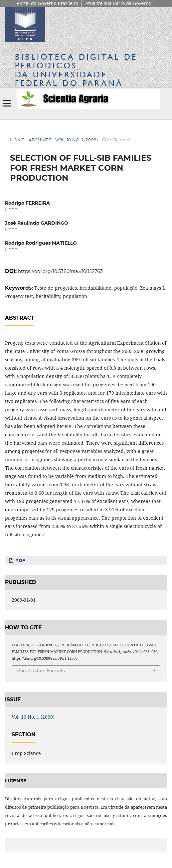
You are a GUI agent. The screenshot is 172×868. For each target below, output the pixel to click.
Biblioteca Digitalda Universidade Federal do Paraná (76, 70)
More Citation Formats (40, 670)
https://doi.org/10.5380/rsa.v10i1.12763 (60, 271)
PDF (19, 560)
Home (17, 140)
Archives (40, 140)
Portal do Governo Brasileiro (47, 3)
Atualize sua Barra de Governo (118, 3)
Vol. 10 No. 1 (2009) (77, 140)
